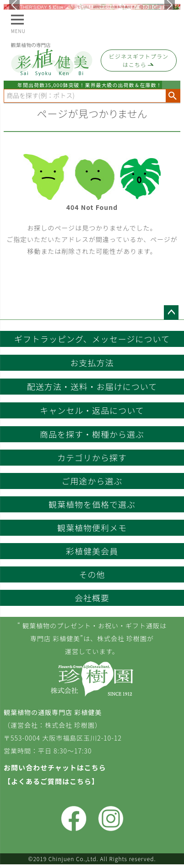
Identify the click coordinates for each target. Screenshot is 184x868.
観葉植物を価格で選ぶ (92, 504)
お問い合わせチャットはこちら (55, 767)
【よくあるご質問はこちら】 (51, 781)
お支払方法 (92, 363)
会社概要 (92, 598)
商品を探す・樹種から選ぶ (92, 434)
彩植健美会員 (92, 551)
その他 (92, 574)
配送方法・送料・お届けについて (92, 386)
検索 (173, 96)
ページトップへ (171, 313)
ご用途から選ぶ (92, 481)
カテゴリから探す (92, 457)
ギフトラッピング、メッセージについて (92, 339)
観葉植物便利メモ (92, 527)
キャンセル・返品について (92, 410)
